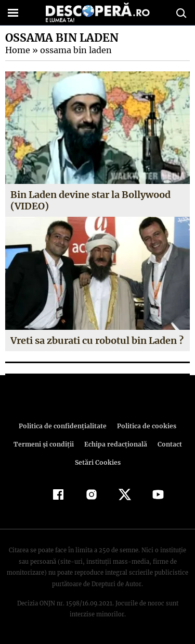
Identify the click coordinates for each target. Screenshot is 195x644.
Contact (168, 444)
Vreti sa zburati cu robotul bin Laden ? (97, 340)
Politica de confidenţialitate (64, 426)
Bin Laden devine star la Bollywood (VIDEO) (92, 200)
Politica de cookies (145, 426)
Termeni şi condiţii (45, 444)
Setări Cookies (98, 462)
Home (17, 50)
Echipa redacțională (115, 444)
